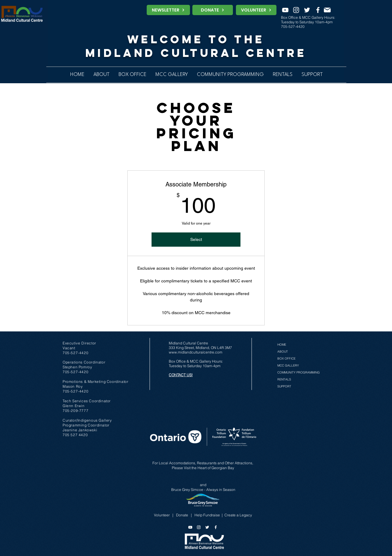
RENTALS (284, 379)
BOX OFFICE (286, 359)
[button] (230, 75)
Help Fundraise (207, 515)
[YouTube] (285, 10)
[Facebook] (318, 10)
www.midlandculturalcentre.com (196, 352)
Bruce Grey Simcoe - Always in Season (203, 490)
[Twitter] (307, 10)
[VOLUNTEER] (256, 10)
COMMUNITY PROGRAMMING (299, 372)
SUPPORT (284, 386)
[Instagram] (296, 10)
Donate (182, 515)
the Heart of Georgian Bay (213, 468)
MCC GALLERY (288, 365)
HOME (282, 345)
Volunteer (162, 515)
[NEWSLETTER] (168, 10)
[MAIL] (327, 10)
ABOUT (283, 352)
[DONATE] (213, 10)
